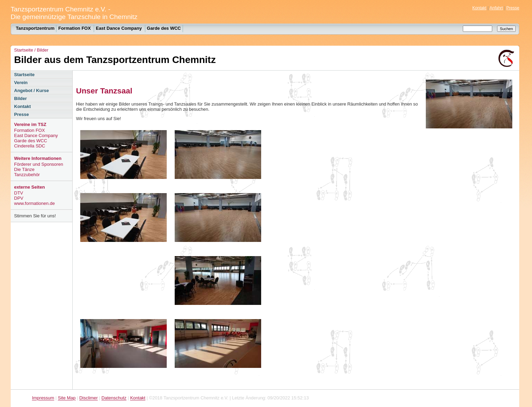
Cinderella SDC (30, 146)
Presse (513, 8)
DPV (19, 198)
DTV (19, 193)
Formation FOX (75, 28)
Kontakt (479, 8)
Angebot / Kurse (31, 91)
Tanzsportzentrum (35, 28)
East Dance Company (120, 28)
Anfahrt (496, 8)
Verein (21, 83)
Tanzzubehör (27, 175)
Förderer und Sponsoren (39, 164)
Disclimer (88, 398)
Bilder (43, 50)
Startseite (24, 50)
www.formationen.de (35, 203)
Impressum (43, 398)
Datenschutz (114, 398)
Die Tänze (24, 169)
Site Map (67, 398)
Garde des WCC (164, 28)
